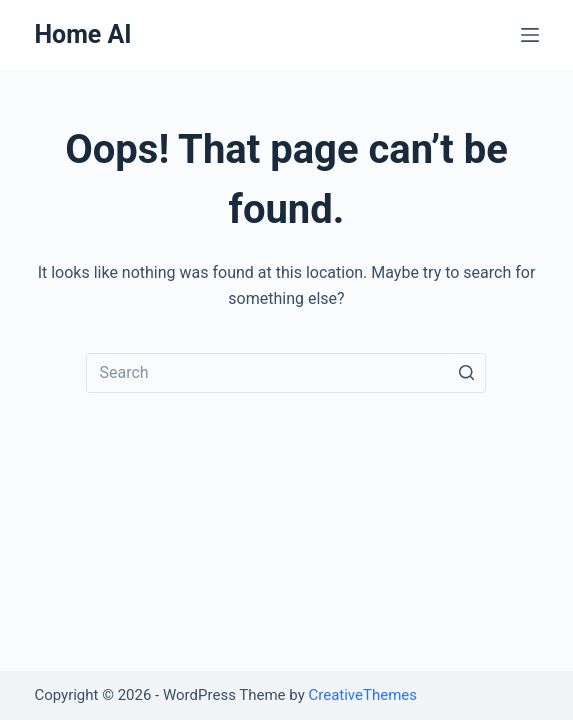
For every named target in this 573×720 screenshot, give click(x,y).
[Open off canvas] (530, 35)
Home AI (82, 34)
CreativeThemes (362, 695)
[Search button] (466, 373)
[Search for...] (286, 373)
